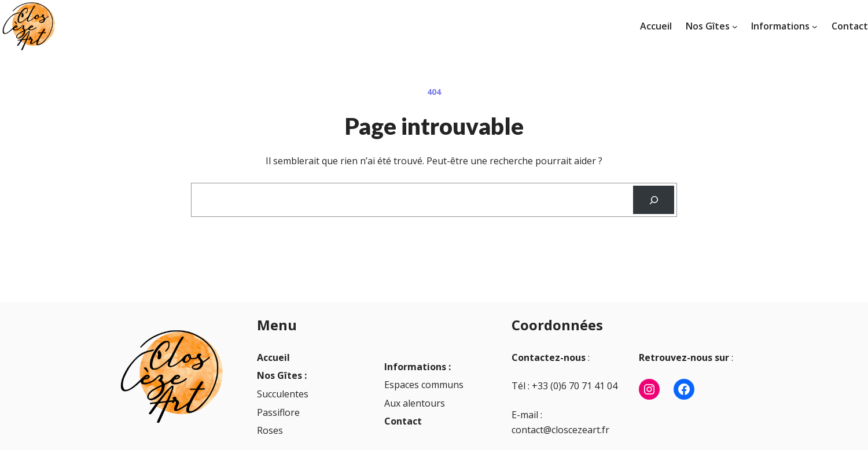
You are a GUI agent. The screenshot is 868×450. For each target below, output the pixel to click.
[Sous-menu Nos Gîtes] (735, 27)
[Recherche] (654, 200)
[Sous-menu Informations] (815, 27)
